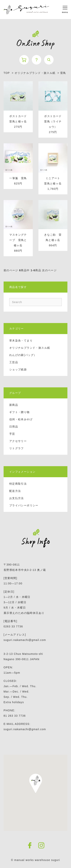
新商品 (14, 405)
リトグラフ (17, 448)
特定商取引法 (18, 484)
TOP (7, 73)
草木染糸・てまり (21, 341)
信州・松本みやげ (21, 419)
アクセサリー (18, 441)
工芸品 (14, 362)
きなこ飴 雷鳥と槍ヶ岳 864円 (53, 240)
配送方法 (15, 491)
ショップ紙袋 (18, 369)
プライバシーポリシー (24, 505)
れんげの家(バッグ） (23, 355)
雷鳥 (63, 73)
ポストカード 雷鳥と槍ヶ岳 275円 (20, 121)
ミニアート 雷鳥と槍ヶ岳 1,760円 (54, 183)
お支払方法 (17, 498)
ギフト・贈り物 (20, 412)
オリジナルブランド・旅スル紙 (30, 348)
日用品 (14, 427)
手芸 (12, 434)
